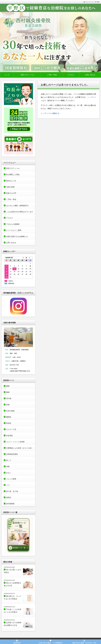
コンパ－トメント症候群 (15, 442)
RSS (98, 2)
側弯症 (9, 498)
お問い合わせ (90, 75)
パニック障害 (11, 479)
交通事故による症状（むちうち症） (20, 448)
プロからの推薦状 (13, 224)
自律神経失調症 (12, 454)
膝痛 (8, 392)
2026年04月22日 (9, 580)
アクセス (71, 75)
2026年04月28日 (9, 567)
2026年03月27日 (9, 607)
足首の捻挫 (10, 411)
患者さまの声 (12, 193)
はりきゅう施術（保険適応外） (18, 206)
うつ (8, 485)
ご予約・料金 (52, 75)
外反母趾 (9, 436)
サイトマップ (89, 2)
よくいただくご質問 (14, 230)
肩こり (9, 460)
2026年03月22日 (9, 620)
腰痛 (8, 386)
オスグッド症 (11, 429)
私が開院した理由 (13, 175)
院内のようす (11, 181)
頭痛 (8, 466)
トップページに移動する (50, 113)
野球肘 (9, 423)
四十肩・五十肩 (12, 491)
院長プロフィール (27, 75)
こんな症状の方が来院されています (20, 212)
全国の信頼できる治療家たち (17, 236)
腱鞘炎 (9, 417)
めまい (9, 473)
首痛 (8, 405)
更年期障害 (10, 504)
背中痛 (9, 398)
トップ (7, 75)
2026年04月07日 (9, 594)
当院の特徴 (10, 187)
